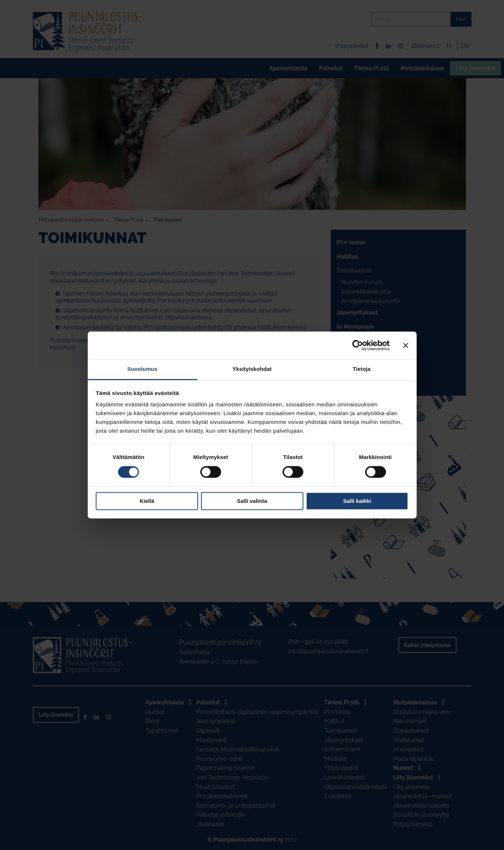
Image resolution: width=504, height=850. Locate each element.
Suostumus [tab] (142, 369)
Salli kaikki (357, 501)
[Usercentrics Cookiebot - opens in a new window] (358, 345)
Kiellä (147, 501)
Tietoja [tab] (362, 369)
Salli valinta (252, 501)
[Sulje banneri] (406, 345)
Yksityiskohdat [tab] (252, 369)
